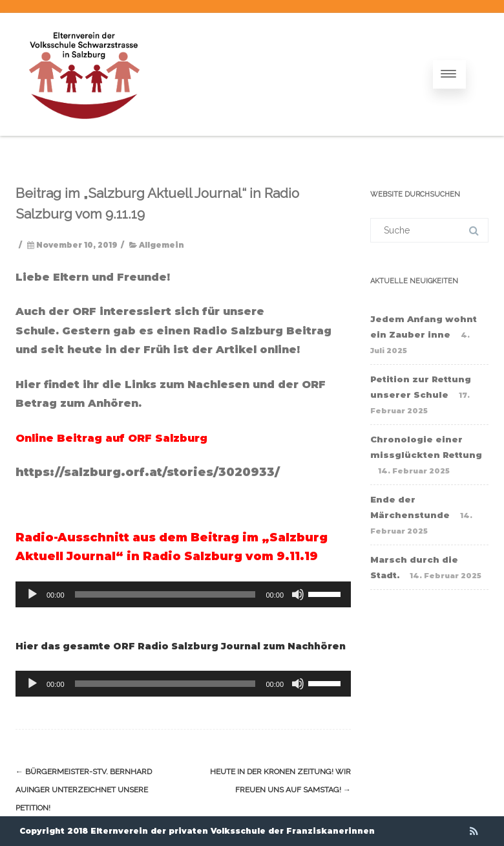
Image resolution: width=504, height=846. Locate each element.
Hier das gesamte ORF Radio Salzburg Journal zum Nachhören (181, 646)
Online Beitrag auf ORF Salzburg (113, 438)
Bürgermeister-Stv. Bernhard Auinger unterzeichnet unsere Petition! (84, 790)
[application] (183, 594)
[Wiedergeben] (32, 594)
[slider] (165, 594)
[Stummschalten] (298, 594)
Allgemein (162, 245)
